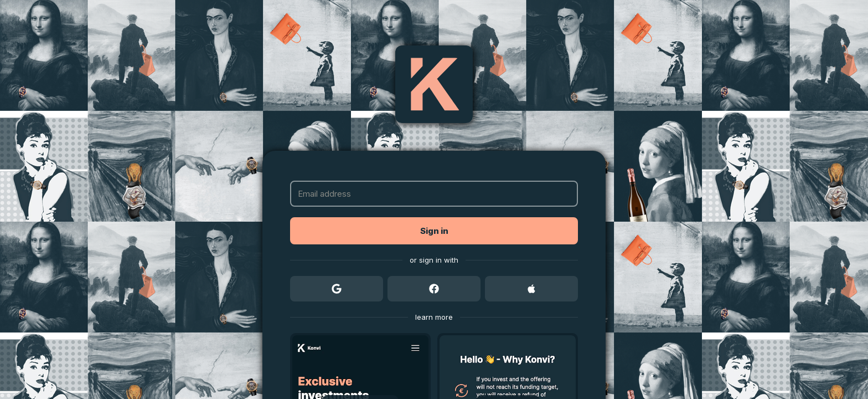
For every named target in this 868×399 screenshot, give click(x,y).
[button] (434, 231)
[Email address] (434, 194)
